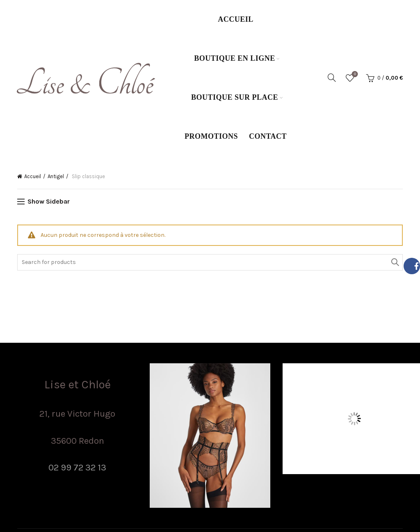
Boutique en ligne (235, 58)
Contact (268, 136)
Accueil (236, 19)
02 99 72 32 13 (77, 467)
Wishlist (354, 75)
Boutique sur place (235, 97)
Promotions (211, 136)
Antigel (56, 176)
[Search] (332, 78)
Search (395, 262)
